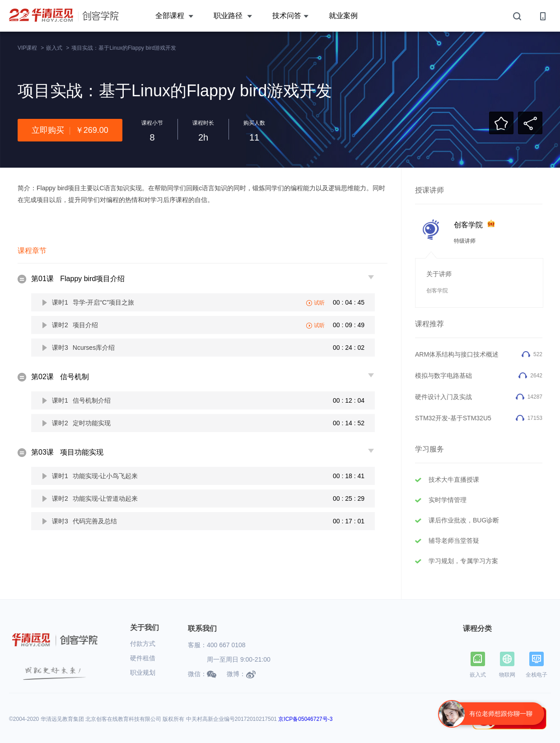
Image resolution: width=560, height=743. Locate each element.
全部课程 (174, 16)
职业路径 (233, 16)
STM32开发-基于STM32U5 (453, 418)
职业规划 (143, 672)
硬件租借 (143, 658)
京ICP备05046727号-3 (305, 719)
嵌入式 (54, 48)
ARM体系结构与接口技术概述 (457, 354)
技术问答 (290, 16)
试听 (319, 303)
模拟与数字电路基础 (443, 376)
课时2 (75, 325)
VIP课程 (27, 48)
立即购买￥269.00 (70, 130)
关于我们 (145, 628)
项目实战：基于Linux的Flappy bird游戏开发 (124, 48)
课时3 (83, 348)
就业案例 (343, 16)
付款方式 (143, 644)
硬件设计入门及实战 (443, 397)
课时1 (93, 302)
